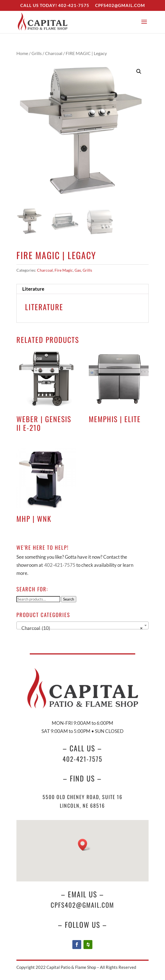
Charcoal (54, 53)
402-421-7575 (74, 5)
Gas (78, 270)
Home (22, 53)
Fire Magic (64, 270)
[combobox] (82, 625)
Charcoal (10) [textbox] (81, 628)
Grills (37, 53)
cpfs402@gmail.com (82, 905)
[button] (139, 71)
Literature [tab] (33, 289)
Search (69, 599)
